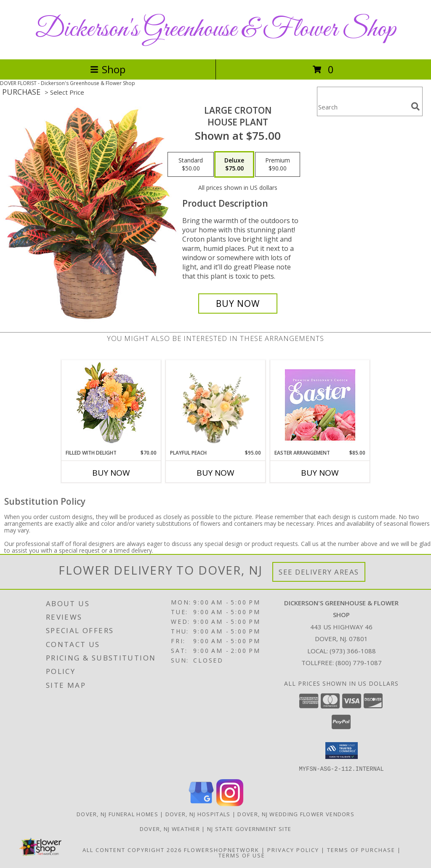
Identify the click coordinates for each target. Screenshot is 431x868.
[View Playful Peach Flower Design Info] (216, 405)
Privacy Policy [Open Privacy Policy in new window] (293, 849)
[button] (342, 751)
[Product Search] (362, 107)
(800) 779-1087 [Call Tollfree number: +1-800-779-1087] (359, 663)
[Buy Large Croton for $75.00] (238, 304)
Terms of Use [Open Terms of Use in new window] (242, 855)
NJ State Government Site (249, 828)
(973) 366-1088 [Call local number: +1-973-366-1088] (353, 651)
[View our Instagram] (230, 803)
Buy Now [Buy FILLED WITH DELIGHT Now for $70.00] (111, 473)
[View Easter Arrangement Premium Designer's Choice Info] (320, 405)
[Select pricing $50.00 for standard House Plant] (191, 165)
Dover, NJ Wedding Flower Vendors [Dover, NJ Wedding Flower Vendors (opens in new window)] (296, 814)
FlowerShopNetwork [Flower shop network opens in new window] (222, 849)
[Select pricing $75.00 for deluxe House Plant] (234, 165)
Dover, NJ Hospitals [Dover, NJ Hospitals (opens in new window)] (198, 814)
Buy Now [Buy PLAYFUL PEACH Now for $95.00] (215, 473)
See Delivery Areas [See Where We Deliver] (319, 572)
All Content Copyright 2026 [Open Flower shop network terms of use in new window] (132, 849)
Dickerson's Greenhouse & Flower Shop (215, 30)
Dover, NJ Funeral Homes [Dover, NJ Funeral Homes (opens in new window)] (117, 814)
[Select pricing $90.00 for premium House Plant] (278, 165)
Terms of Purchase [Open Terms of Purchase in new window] (361, 849)
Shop (108, 69)
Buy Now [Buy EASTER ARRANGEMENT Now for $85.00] (320, 473)
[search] (415, 107)
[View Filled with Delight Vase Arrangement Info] (111, 405)
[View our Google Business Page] (201, 803)
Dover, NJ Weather (170, 828)
